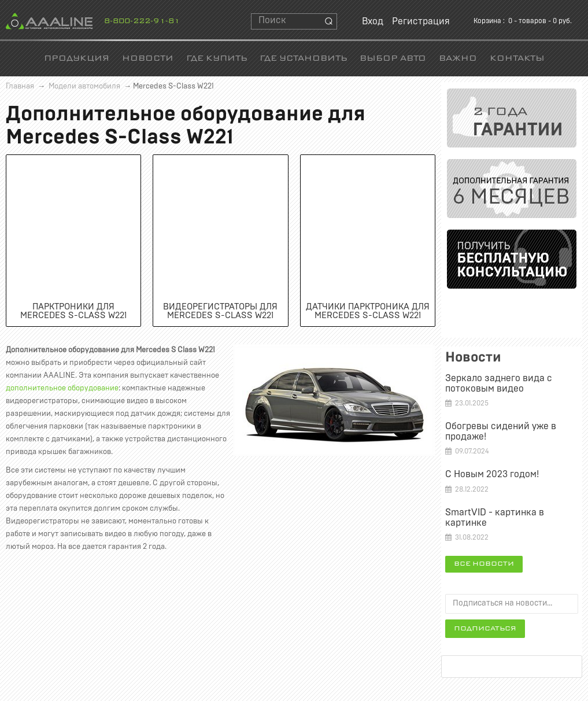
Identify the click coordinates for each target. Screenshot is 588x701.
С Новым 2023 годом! (492, 474)
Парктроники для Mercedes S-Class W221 (73, 311)
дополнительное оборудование (62, 388)
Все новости (484, 564)
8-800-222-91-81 (142, 21)
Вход (373, 21)
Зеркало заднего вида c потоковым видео (499, 383)
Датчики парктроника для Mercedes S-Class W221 (368, 311)
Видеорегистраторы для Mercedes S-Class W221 (220, 311)
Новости (148, 59)
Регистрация (421, 21)
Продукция (77, 59)
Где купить (217, 59)
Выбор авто (393, 59)
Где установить (303, 59)
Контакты (517, 59)
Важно (458, 59)
